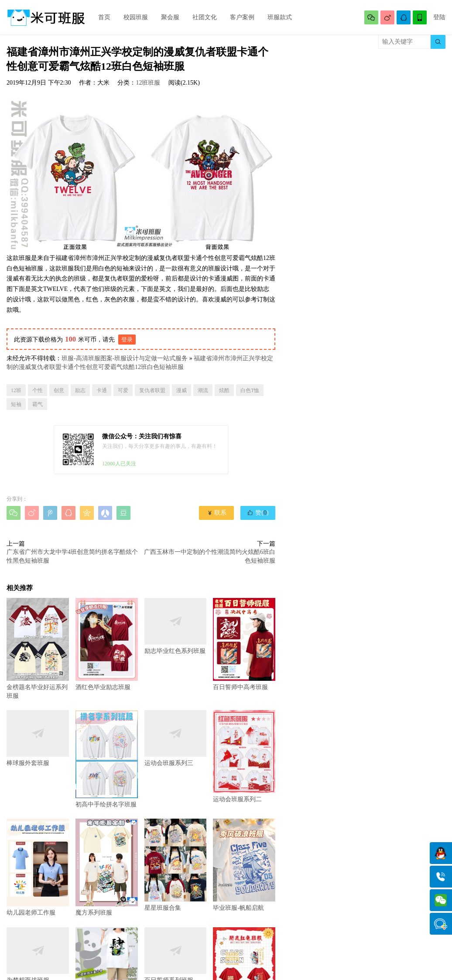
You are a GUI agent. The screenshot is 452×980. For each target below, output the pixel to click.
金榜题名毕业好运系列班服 (38, 649)
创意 (59, 390)
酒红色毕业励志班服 (107, 644)
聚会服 (170, 17)
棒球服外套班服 (38, 738)
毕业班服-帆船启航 (244, 865)
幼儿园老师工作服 (38, 867)
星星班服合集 (176, 865)
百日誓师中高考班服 (244, 644)
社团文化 (205, 17)
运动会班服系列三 (176, 738)
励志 (80, 390)
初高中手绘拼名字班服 (107, 759)
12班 (16, 390)
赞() (258, 512)
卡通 (102, 390)
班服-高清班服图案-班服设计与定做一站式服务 (125, 358)
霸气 (38, 404)
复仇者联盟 (152, 390)
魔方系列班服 (107, 867)
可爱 (123, 390)
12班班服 (148, 83)
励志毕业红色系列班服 (176, 626)
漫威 (181, 390)
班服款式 (280, 17)
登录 (127, 340)
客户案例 (242, 17)
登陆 (439, 17)
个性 (38, 390)
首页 (104, 17)
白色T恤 (250, 390)
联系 (217, 513)
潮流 (203, 390)
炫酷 (224, 390)
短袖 (16, 404)
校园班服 (136, 17)
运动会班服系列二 (244, 756)
